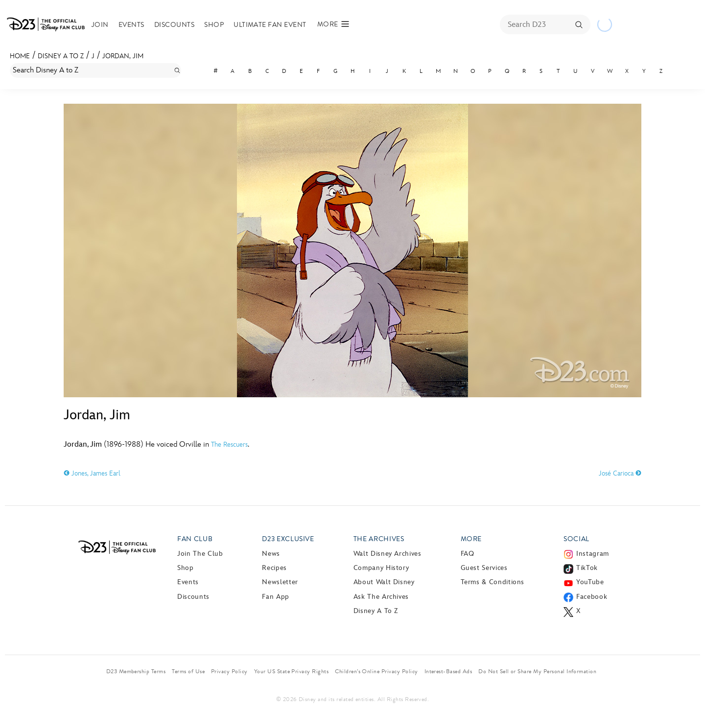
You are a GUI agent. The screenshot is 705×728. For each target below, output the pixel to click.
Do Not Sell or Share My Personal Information (537, 671)
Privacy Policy (229, 671)
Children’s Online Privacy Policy (376, 671)
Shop (214, 25)
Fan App (275, 597)
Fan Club (195, 539)
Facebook (592, 597)
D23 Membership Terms (136, 671)
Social (576, 539)
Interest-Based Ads (448, 671)
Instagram (593, 554)
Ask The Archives (381, 597)
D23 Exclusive (288, 539)
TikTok (587, 568)
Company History (381, 568)
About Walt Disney (384, 582)
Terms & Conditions (493, 582)
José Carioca (620, 473)
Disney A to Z (61, 56)
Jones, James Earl (92, 473)
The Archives (379, 539)
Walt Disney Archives (388, 554)
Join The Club (200, 554)
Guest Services (484, 568)
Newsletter (280, 582)
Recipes (274, 568)
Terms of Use (188, 671)
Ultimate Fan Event (270, 25)
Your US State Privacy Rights (291, 671)
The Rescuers (229, 444)
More (471, 539)
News (271, 554)
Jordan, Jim (123, 56)
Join (100, 25)
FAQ (468, 554)
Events (131, 25)
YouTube (590, 582)
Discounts (174, 25)
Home (20, 56)
